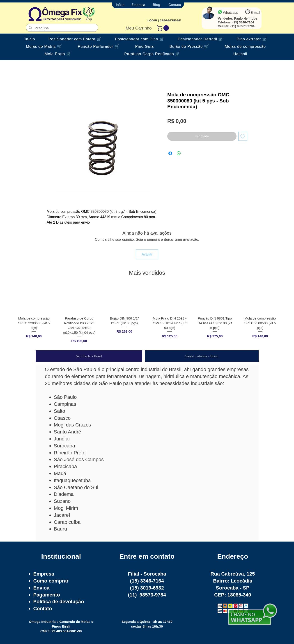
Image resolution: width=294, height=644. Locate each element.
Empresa (44, 574)
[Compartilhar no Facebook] (170, 153)
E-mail (255, 12)
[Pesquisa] (62, 28)
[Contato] (175, 5)
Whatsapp (231, 12)
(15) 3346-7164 (243, 22)
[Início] (120, 5)
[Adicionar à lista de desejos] (243, 136)
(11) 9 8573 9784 (242, 26)
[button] (163, 28)
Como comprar (51, 581)
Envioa (41, 588)
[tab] (89, 356)
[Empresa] (138, 5)
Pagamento (47, 595)
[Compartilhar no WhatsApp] (179, 153)
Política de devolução (59, 602)
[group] (147, 316)
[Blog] (156, 5)
